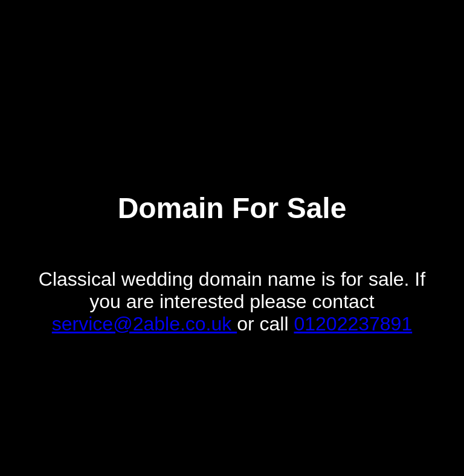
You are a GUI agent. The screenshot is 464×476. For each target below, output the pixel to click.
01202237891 (353, 324)
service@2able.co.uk (144, 324)
